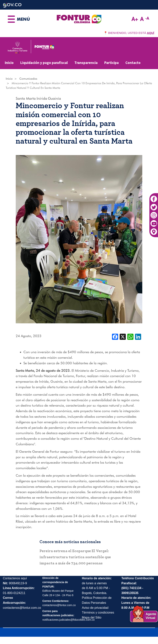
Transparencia (86, 63)
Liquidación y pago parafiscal (44, 63)
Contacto (133, 63)
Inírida (42, 98)
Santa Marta (26, 98)
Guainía (54, 98)
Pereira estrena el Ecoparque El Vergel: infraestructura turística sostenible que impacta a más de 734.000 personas (75, 557)
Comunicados (28, 79)
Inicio (9, 63)
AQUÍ (151, 33)
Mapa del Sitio (92, 617)
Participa (112, 63)
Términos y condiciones (98, 613)
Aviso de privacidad (95, 608)
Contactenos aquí (15, 578)
